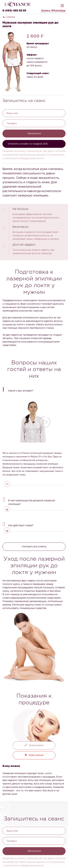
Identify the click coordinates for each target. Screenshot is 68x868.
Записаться (34, 134)
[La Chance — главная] (17, 4)
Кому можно (36, 745)
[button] (34, 390)
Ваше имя (12, 113)
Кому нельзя (36, 755)
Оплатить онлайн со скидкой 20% (28, 144)
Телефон (12, 124)
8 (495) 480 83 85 (14, 11)
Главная (10, 17)
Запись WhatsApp (53, 11)
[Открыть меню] (62, 5)
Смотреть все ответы (34, 547)
